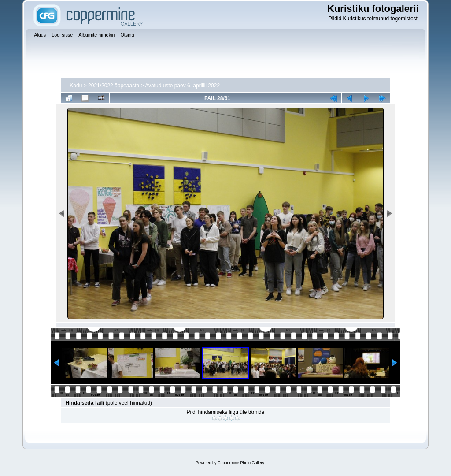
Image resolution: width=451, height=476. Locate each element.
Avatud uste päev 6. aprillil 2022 (182, 86)
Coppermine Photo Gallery (241, 463)
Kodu (76, 86)
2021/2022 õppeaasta (114, 86)
